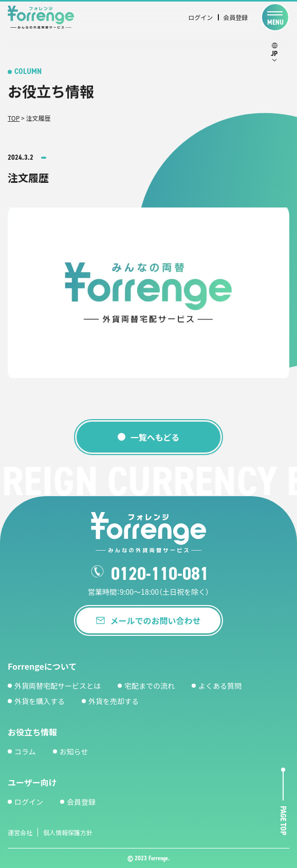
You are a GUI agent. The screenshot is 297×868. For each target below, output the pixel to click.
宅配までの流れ (150, 686)
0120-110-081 (160, 574)
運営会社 (20, 832)
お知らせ (74, 751)
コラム (25, 751)
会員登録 (235, 17)
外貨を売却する (114, 701)
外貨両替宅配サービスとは (58, 686)
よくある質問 (220, 686)
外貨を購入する (40, 701)
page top (283, 821)
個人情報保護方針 (68, 832)
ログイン (200, 17)
